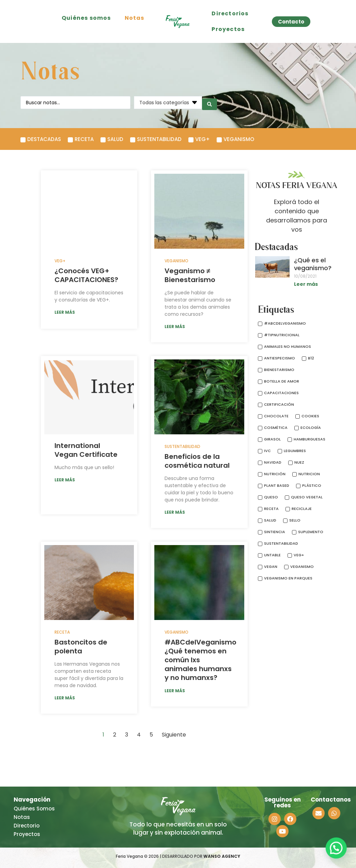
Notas (135, 18)
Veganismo (176, 261)
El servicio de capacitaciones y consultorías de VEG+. (89, 296)
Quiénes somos (86, 18)
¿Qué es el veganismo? (313, 264)
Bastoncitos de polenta (81, 647)
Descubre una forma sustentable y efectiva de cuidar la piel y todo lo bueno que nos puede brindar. (199, 489)
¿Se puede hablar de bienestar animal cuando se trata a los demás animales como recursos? (198, 303)
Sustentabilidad (182, 446)
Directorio (27, 826)
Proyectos (228, 29)
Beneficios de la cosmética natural (197, 461)
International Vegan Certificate (86, 450)
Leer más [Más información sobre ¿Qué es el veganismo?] (306, 284)
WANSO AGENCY (222, 856)
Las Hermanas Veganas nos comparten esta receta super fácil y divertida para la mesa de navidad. (89, 675)
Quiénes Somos (34, 809)
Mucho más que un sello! (84, 467)
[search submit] (210, 103)
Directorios (230, 13)
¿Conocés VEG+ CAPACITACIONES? (86, 275)
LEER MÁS (65, 312)
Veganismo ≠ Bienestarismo (190, 275)
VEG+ (60, 261)
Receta (62, 632)
